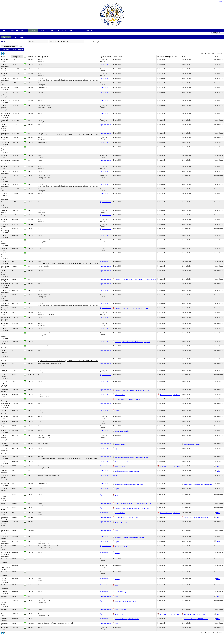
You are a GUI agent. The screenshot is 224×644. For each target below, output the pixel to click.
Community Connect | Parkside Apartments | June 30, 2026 (133, 390)
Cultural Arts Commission (5, 79)
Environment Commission (5, 88)
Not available (117, 60)
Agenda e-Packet (104, 60)
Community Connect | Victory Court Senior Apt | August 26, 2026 (135, 279)
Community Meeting (5, 225)
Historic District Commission (5, 412)
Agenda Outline (120, 395)
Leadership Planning (4, 400)
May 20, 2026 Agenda (122, 592)
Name (3, 57)
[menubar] (12, 50)
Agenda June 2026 (120, 444)
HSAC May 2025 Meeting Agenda (126, 601)
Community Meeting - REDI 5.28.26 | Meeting (129, 537)
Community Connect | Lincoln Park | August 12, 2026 (131, 308)
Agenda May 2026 (120, 610)
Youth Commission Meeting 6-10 (125, 462)
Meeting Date (16, 57)
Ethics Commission (5, 504)
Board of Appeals (4, 597)
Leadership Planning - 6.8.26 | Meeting (127, 471)
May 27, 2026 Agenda (122, 546)
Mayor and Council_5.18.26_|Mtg (194, 614)
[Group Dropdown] (14, 50)
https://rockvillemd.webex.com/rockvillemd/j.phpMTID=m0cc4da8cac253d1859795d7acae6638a (68, 80)
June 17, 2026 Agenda (122, 431)
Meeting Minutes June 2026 (193, 444)
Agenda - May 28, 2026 (122, 522)
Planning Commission (5, 542)
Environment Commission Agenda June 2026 (129, 484)
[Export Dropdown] (20, 50)
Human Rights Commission (6, 65)
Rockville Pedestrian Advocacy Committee (4, 127)
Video (218, 466)
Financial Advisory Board (4, 365)
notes (89, 42)
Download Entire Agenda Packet (170, 395)
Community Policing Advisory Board (5, 478)
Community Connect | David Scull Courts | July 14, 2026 (132, 342)
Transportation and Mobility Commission (6, 115)
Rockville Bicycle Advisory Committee (4, 95)
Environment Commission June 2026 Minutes (198, 484)
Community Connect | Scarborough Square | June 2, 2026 (133, 508)
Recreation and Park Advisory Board (4, 524)
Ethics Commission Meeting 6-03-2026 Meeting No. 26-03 (133, 504)
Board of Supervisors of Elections (6, 561)
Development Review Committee (5, 377)
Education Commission (5, 70)
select (47, 41)
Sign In (221, 1)
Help (20, 46)
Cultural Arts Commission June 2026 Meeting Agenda (132, 457)
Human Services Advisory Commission (5, 108)
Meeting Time (32, 57)
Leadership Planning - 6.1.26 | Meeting (127, 517)
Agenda (117, 411)
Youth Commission (5, 462)
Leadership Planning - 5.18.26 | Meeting (127, 619)
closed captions (97, 42)
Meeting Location (43, 57)
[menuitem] (5, 50)
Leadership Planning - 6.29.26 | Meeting (127, 399)
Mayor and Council (4, 60)
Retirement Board (4, 624)
